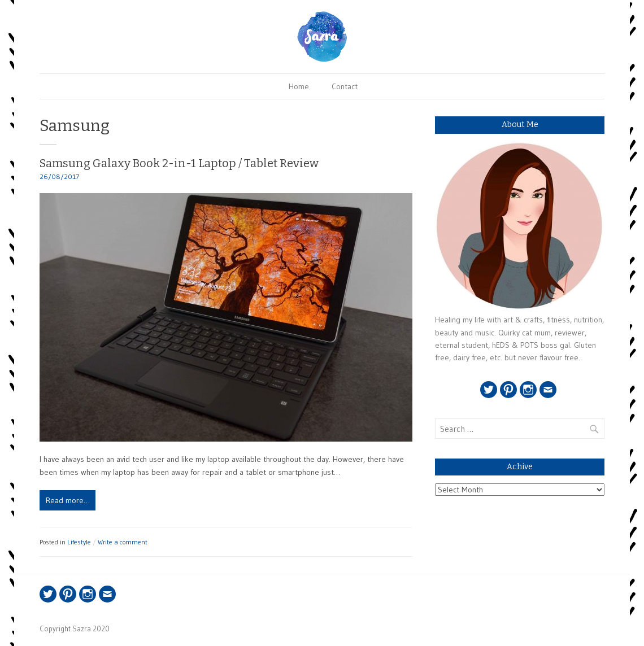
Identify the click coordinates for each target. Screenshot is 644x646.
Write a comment (123, 542)
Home (299, 86)
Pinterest (508, 390)
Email (548, 390)
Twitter (489, 390)
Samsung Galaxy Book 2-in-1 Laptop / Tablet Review (179, 163)
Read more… (68, 500)
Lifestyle (79, 542)
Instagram (528, 390)
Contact (345, 86)
